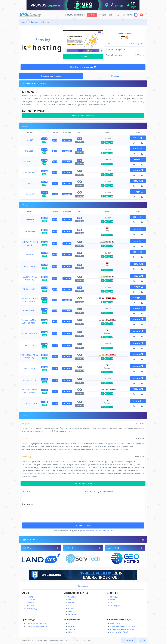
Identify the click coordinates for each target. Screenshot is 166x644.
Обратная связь (40, 640)
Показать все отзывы (83, 483)
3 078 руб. (138, 170)
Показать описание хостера (83, 116)
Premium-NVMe (30, 311)
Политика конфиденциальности (62, 640)
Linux (71, 600)
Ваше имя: (26, 492)
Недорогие (115, 623)
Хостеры (92, 15)
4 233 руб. (138, 331)
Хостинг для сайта (84, 640)
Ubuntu (72, 603)
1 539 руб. (138, 264)
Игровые (114, 597)
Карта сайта (83, 586)
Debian (71, 612)
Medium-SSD (29, 162)
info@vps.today (25, 640)
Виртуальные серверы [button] (51, 76)
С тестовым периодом (37, 623)
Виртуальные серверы (75, 15)
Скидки (103, 15)
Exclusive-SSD (29, 194)
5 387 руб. (138, 354)
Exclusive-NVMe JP (30, 403)
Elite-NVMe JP (30, 368)
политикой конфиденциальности (102, 531)
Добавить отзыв (83, 525)
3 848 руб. (138, 319)
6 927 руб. (138, 192)
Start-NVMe (29, 254)
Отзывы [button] (115, 76)
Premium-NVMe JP (30, 334)
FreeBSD (72, 615)
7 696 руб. (138, 389)
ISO (70, 606)
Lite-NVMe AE (30, 231)
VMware (72, 629)
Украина (30, 603)
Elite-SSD (29, 183)
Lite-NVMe (29, 219)
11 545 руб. (138, 401)
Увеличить (83, 57)
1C (111, 603)
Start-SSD (30, 151)
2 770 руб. (138, 298)
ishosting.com (137, 43)
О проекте (127, 15)
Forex (113, 600)
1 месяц (128, 640)
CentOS (72, 609)
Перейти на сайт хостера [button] (83, 67)
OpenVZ (72, 626)
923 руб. (138, 149)
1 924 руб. (138, 159)
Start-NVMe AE (30, 266)
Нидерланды (32, 609)
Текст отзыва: (27, 504)
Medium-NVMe (30, 289)
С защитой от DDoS (119, 632)
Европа (30, 597)
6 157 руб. (138, 366)
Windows (72, 597)
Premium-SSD (29, 173)
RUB (142, 640)
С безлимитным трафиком (122, 629)
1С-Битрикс (115, 606)
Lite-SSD (30, 140)
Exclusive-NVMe (30, 381)
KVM (70, 623)
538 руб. (138, 138)
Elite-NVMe (30, 346)
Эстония (30, 606)
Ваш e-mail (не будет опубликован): (99, 492)
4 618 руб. (138, 181)
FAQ (117, 15)
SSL (111, 15)
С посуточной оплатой (37, 626)
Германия (31, 600)
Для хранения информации (123, 626)
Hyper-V (72, 632)
